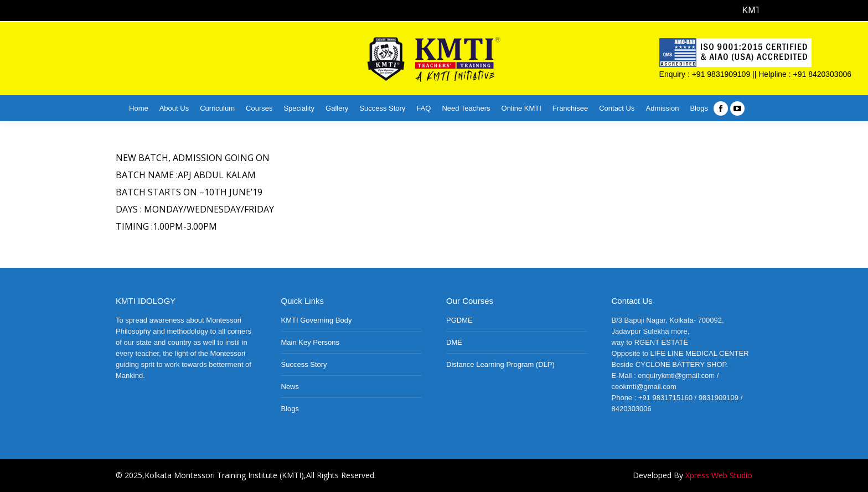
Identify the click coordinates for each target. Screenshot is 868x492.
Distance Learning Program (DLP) (500, 364)
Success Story (304, 364)
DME (454, 342)
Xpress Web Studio (719, 475)
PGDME (459, 320)
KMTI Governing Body (317, 320)
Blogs (290, 409)
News (290, 387)
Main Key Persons (311, 342)
